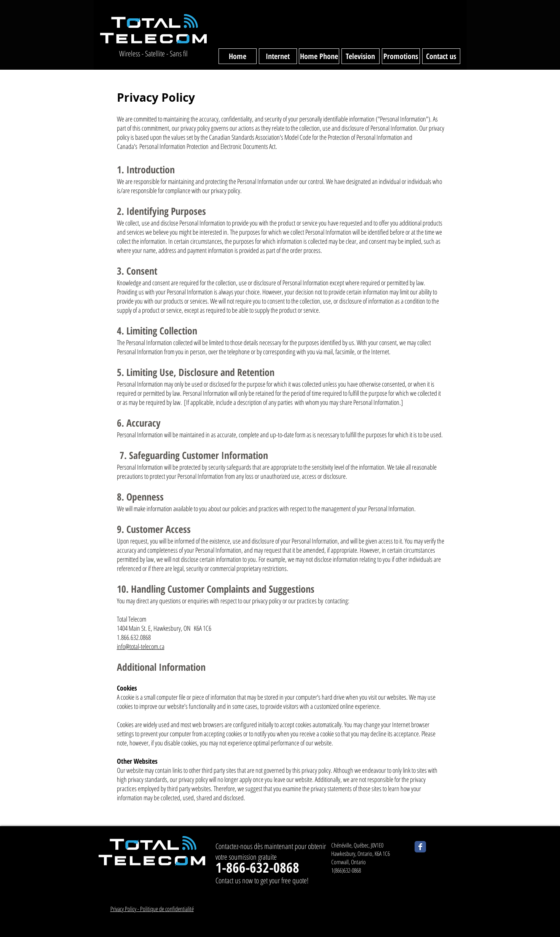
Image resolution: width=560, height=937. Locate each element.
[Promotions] (401, 56)
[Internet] (278, 56)
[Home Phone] (319, 56)
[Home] (238, 56)
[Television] (361, 56)
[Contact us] (441, 56)
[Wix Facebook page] (420, 847)
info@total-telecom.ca (141, 646)
